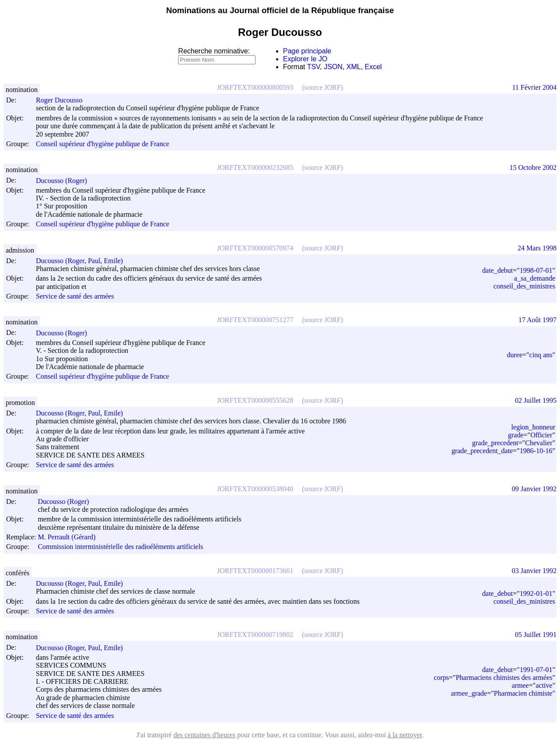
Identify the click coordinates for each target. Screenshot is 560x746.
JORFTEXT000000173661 (255, 571)
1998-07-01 (536, 270)
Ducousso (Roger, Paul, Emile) (83, 261)
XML (354, 67)
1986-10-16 (536, 451)
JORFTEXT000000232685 (255, 167)
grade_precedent (495, 443)
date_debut (497, 270)
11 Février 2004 (534, 87)
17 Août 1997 (537, 320)
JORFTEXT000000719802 (255, 635)
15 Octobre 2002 (533, 167)
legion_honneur (533, 427)
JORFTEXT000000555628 (255, 400)
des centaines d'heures (204, 735)
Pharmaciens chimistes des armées (504, 677)
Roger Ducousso (63, 100)
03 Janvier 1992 (534, 571)
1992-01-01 (536, 593)
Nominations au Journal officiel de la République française (280, 10)
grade (516, 435)
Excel (373, 67)
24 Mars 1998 (537, 248)
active (544, 685)
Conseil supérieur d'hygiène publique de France (103, 144)
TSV (314, 67)
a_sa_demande (535, 278)
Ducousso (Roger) (65, 181)
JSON (333, 67)
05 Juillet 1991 (536, 635)
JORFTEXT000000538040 (255, 489)
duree (515, 355)
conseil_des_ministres (524, 286)
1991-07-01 (536, 670)
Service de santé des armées (75, 296)
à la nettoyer (405, 735)
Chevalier (539, 443)
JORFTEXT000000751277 (255, 320)
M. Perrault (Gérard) (70, 537)
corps (441, 677)
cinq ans (541, 355)
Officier (541, 435)
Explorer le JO (305, 59)
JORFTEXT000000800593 (255, 87)
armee (520, 685)
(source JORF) (322, 87)
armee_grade (469, 693)
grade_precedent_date (482, 451)
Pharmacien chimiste (523, 693)
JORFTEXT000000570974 (255, 248)
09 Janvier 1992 (534, 489)
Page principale (307, 51)
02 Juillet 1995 (536, 400)
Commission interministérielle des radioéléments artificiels (120, 547)
